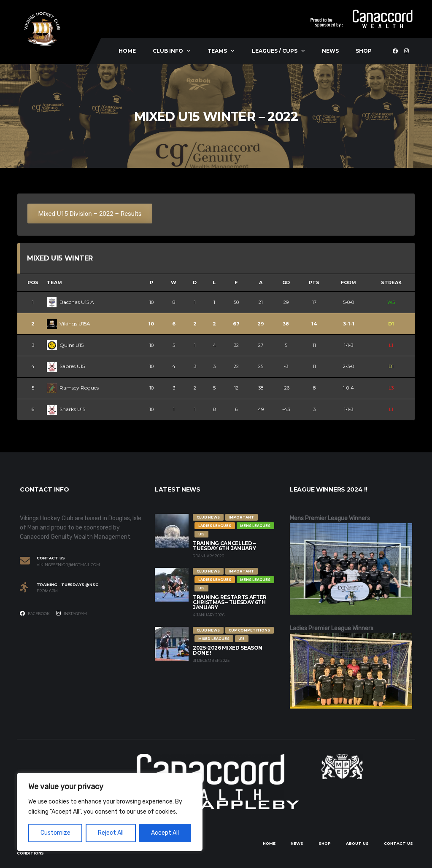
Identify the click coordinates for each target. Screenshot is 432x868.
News (330, 51)
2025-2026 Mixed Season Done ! (228, 650)
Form (348, 282)
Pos (33, 282)
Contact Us (398, 843)
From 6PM (47, 591)
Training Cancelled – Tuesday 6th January (224, 546)
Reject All (111, 833)
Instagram (72, 613)
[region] (110, 812)
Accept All (165, 833)
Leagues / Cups (275, 51)
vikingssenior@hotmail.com (68, 565)
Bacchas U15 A (70, 302)
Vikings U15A (69, 324)
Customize (55, 833)
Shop (364, 51)
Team (54, 282)
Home (127, 51)
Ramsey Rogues (73, 388)
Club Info (168, 51)
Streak (391, 282)
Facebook (35, 613)
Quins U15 (65, 345)
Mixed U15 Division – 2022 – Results (90, 214)
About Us (357, 843)
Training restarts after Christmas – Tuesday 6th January (230, 602)
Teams (217, 51)
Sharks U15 (66, 409)
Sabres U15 (66, 366)
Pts (314, 282)
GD (286, 282)
